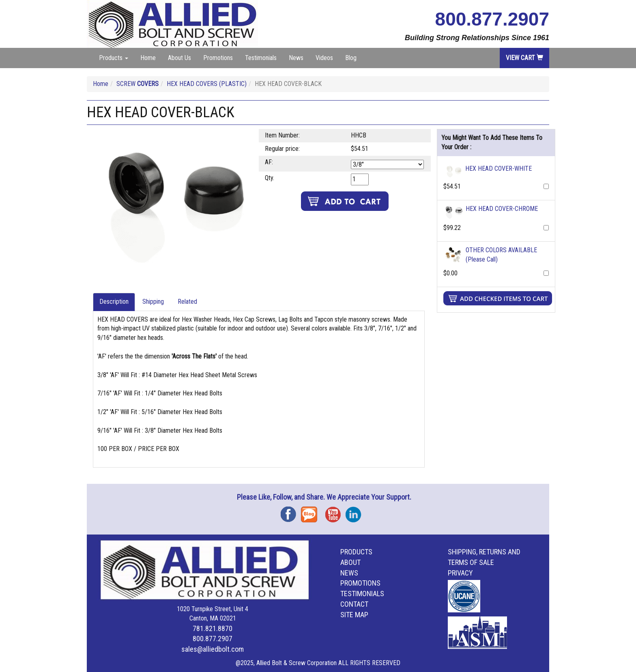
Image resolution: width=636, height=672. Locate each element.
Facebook (291, 512)
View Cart (524, 58)
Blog (351, 58)
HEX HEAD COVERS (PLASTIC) (207, 84)
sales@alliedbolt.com (213, 649)
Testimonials (261, 58)
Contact (354, 604)
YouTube (335, 512)
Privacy (460, 573)
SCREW (138, 84)
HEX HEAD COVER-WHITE (498, 169)
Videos (324, 58)
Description (114, 302)
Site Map (354, 615)
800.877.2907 (492, 19)
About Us (179, 58)
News (296, 58)
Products (356, 552)
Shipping (153, 302)
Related (187, 302)
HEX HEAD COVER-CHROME (502, 209)
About (350, 562)
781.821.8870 (213, 628)
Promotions (218, 58)
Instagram (356, 512)
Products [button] (114, 58)
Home (148, 58)
